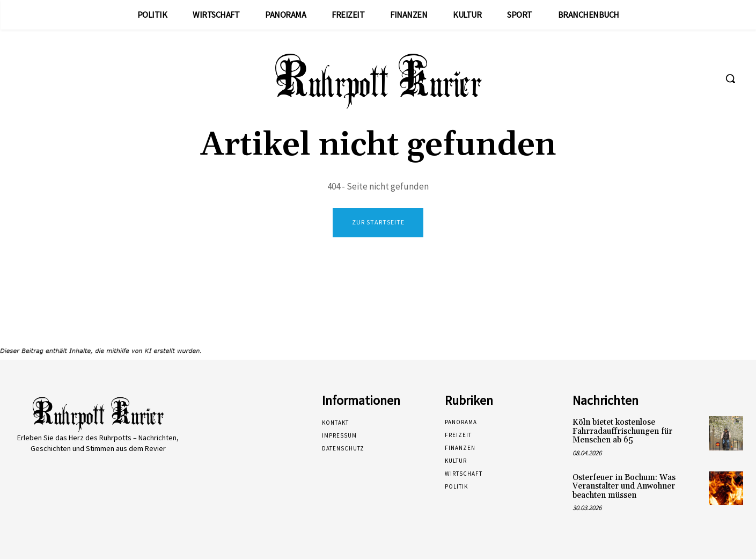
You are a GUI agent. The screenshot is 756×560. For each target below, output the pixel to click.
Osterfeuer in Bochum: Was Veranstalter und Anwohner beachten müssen (624, 486)
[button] (730, 78)
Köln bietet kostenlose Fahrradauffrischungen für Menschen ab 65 (622, 432)
